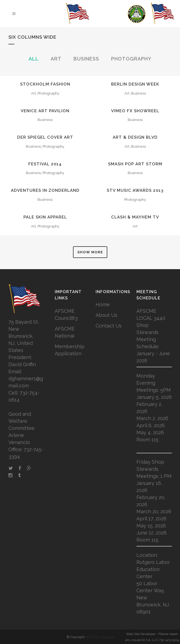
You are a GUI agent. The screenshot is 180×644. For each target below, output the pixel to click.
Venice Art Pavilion (45, 111)
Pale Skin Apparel (45, 217)
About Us (106, 315)
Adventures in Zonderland (45, 190)
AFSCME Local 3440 (100, 637)
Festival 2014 (45, 164)
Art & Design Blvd (135, 137)
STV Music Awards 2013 (135, 190)
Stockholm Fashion (45, 84)
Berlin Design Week (135, 84)
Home (103, 304)
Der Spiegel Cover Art (45, 137)
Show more (90, 252)
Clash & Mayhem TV (135, 217)
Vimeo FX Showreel (135, 111)
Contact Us (109, 326)
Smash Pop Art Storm (135, 164)
